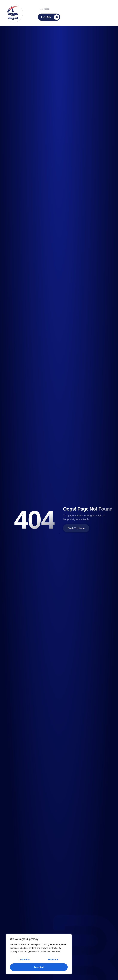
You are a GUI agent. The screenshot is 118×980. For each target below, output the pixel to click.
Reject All (53, 960)
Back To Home (76, 528)
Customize (24, 960)
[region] (39, 954)
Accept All (39, 967)
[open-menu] (113, 12)
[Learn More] (49, 17)
